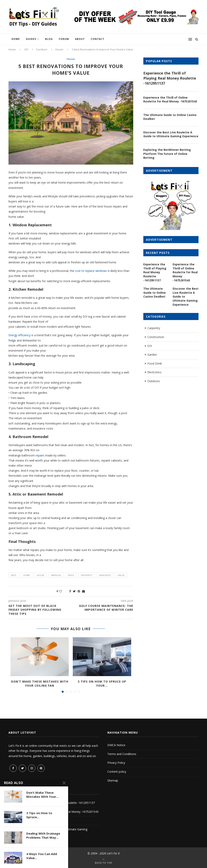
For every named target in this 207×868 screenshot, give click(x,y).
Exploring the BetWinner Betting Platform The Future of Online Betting (167, 154)
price (71, 575)
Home (16, 39)
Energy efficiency (20, 335)
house (41, 575)
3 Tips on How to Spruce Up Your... (102, 683)
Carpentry (154, 328)
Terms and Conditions (122, 754)
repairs (40, 455)
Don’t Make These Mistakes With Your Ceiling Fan (40, 683)
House (59, 49)
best (14, 575)
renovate (105, 575)
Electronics (154, 372)
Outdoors (154, 381)
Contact (98, 39)
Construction (156, 337)
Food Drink (155, 363)
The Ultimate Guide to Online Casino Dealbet (170, 117)
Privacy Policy (116, 763)
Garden (152, 355)
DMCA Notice (116, 745)
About (80, 39)
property (87, 575)
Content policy (117, 772)
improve (56, 575)
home (27, 575)
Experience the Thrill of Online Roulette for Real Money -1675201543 (170, 99)
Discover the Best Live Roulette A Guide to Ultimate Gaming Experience (171, 134)
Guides (31, 39)
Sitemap (113, 780)
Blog (49, 39)
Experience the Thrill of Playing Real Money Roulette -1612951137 (170, 78)
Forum (64, 39)
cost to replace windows (91, 271)
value (121, 575)
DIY (26, 49)
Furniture (42, 49)
